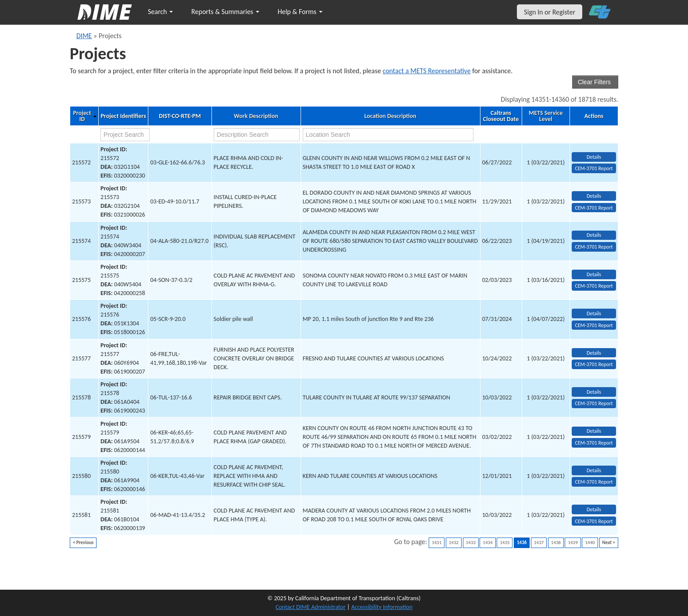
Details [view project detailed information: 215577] (594, 353)
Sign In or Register (550, 12)
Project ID (82, 116)
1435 (505, 543)
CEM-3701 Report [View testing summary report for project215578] (594, 403)
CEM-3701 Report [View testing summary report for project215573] (594, 208)
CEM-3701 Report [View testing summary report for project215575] (594, 286)
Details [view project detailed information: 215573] (594, 196)
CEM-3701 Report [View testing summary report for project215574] (594, 247)
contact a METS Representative (427, 71)
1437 (539, 543)
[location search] (388, 135)
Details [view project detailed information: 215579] (594, 431)
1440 (590, 543)
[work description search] (257, 135)
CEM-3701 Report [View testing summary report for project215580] (594, 482)
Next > (609, 543)
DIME (84, 36)
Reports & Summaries (225, 12)
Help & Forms (300, 12)
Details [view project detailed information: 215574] (594, 235)
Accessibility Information (382, 607)
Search (160, 12)
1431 (437, 543)
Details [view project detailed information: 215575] (594, 274)
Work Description (256, 116)
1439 (573, 543)
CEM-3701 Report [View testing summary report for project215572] (594, 168)
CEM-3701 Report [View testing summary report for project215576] (594, 325)
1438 (556, 543)
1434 (487, 543)
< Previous (83, 543)
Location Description (390, 116)
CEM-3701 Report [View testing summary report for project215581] (594, 521)
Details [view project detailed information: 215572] (594, 157)
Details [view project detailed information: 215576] (594, 313)
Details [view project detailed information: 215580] (594, 470)
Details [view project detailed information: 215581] (594, 509)
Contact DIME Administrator (311, 607)
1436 (522, 543)
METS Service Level (546, 116)
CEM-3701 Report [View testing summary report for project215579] (594, 443)
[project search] (125, 135)
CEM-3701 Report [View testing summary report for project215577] (594, 364)
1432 (454, 543)
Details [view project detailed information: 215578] (594, 392)
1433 (471, 543)
